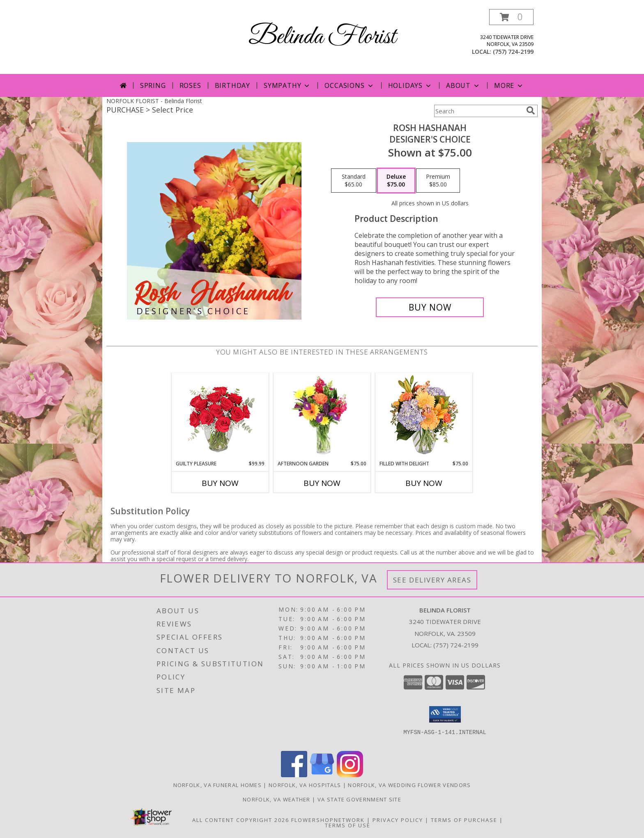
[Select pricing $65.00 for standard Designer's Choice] (354, 181)
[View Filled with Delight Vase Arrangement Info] (424, 417)
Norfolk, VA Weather (277, 799)
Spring (153, 85)
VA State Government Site (359, 799)
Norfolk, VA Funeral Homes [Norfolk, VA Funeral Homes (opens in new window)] (218, 785)
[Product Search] (478, 111)
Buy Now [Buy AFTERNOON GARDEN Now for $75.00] (322, 483)
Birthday (232, 85)
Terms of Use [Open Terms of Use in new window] (348, 825)
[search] (531, 111)
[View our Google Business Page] (322, 775)
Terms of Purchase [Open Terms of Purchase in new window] (464, 820)
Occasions (349, 85)
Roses (190, 85)
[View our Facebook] (294, 775)
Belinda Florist (322, 37)
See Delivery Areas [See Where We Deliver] (432, 580)
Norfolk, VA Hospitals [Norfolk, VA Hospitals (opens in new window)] (305, 785)
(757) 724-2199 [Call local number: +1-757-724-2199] (513, 52)
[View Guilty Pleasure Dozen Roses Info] (220, 417)
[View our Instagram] (350, 775)
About (463, 85)
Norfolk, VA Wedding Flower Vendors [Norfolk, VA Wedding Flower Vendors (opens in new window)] (409, 785)
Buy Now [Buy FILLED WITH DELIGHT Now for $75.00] (424, 483)
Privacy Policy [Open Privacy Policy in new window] (398, 820)
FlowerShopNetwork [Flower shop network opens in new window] (328, 820)
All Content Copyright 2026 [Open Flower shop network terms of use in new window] (241, 820)
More (509, 85)
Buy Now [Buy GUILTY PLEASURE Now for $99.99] (220, 483)
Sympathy (287, 85)
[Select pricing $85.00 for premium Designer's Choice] (438, 181)
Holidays (410, 85)
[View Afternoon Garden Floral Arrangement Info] (322, 417)
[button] (511, 17)
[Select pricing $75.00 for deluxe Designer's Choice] (396, 181)
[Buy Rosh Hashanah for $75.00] (430, 307)
